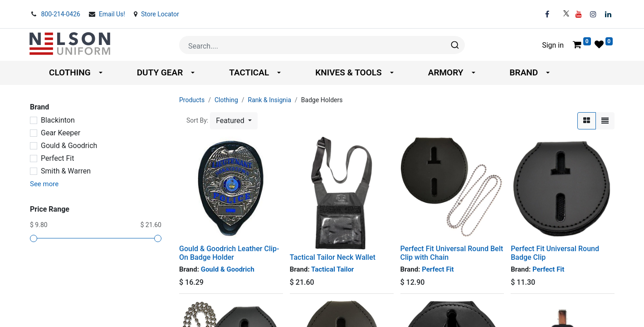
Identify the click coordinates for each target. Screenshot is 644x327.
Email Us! (113, 14)
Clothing (226, 100)
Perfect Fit (57, 158)
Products (192, 100)
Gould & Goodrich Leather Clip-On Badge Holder (229, 253)
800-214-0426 (61, 14)
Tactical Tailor (332, 269)
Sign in (553, 45)
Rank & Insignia (270, 100)
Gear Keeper (61, 133)
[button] (234, 121)
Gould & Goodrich (69, 146)
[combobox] (322, 45)
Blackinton (58, 120)
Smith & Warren (66, 171)
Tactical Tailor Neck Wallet (333, 257)
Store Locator (160, 14)
